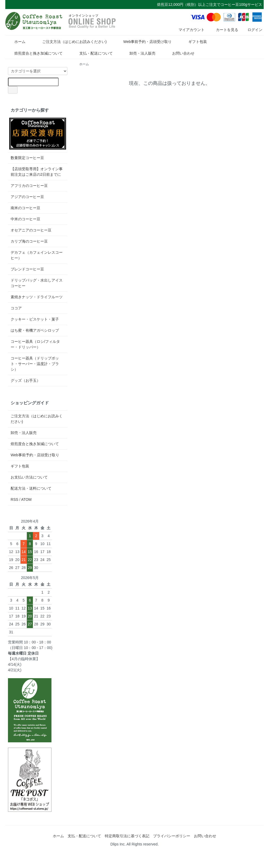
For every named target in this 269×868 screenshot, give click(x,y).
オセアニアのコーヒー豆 (31, 230)
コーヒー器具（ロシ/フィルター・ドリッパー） (35, 344)
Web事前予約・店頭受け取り (144, 42)
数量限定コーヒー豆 (27, 158)
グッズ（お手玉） (25, 380)
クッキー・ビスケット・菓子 (35, 319)
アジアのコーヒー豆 (27, 197)
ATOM (26, 499)
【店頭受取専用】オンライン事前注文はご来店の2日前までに (37, 172)
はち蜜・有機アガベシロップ (35, 330)
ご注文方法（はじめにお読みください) (71, 42)
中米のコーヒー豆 (25, 219)
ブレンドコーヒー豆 (27, 269)
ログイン (252, 30)
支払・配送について (92, 53)
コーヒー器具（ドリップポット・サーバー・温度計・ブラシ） (35, 364)
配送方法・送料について (31, 488)
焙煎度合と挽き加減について (35, 53)
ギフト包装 (194, 42)
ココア (16, 308)
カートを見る (223, 30)
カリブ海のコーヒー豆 (29, 241)
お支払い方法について (29, 477)
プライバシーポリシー (172, 836)
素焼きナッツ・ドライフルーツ (37, 297)
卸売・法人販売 (139, 53)
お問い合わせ (179, 53)
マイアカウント (189, 30)
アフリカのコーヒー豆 (29, 186)
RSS (14, 499)
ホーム (16, 42)
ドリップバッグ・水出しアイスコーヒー (37, 283)
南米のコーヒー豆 (25, 208)
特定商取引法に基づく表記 (127, 836)
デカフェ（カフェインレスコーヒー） (37, 255)
